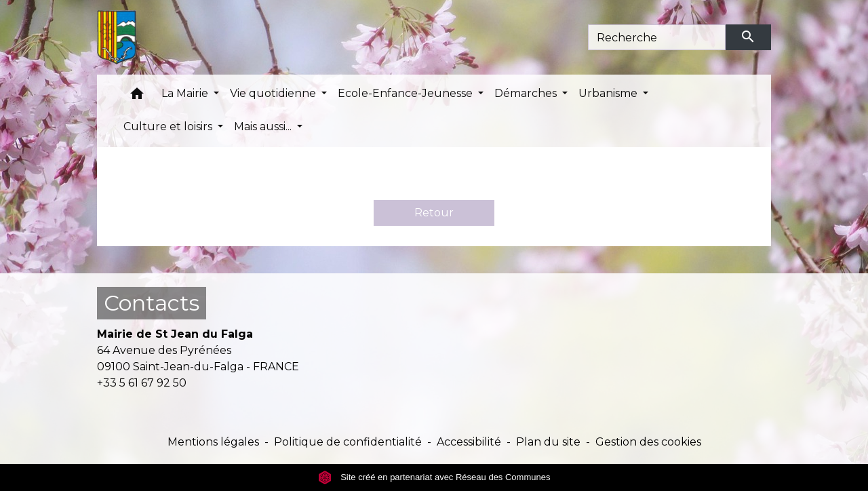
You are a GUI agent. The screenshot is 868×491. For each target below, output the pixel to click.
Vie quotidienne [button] (274, 93)
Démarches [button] (527, 93)
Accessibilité (469, 442)
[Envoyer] (749, 37)
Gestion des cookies (648, 442)
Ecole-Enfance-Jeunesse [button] (407, 93)
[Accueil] (117, 37)
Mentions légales (213, 442)
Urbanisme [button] (609, 93)
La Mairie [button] (186, 93)
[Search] (657, 37)
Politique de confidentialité (348, 442)
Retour (434, 213)
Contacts (152, 303)
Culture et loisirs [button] (169, 126)
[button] (137, 97)
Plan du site (548, 442)
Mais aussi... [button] (264, 126)
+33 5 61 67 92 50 (142, 383)
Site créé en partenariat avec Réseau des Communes (434, 477)
